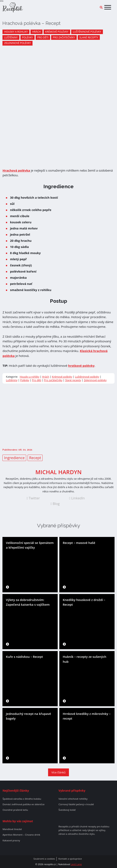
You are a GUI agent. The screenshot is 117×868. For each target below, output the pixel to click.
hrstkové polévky (81, 366)
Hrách (36, 32)
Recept (35, 458)
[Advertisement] (59, 416)
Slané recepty (89, 37)
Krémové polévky (57, 32)
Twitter (33, 498)
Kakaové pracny (11, 840)
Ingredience (14, 458)
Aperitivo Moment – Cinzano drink (21, 835)
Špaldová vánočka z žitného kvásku (22, 799)
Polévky (28, 37)
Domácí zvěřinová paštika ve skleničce (23, 804)
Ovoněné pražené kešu (15, 810)
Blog (55, 504)
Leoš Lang (76, 864)
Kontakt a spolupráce (70, 859)
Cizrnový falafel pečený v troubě (76, 804)
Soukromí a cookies (44, 859)
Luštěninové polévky (87, 32)
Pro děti (43, 37)
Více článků (59, 772)
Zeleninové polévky (18, 43)
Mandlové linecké (12, 829)
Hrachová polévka (16, 170)
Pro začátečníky (64, 37)
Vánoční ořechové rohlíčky (73, 799)
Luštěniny (11, 37)
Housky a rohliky (16, 32)
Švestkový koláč (67, 810)
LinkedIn (77, 498)
